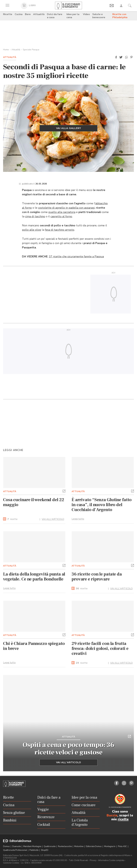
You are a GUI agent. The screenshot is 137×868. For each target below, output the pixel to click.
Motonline (79, 846)
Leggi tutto (78, 519)
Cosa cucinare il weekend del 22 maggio (34, 502)
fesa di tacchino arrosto (60, 230)
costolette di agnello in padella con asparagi (66, 208)
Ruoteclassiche (65, 846)
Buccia (112, 815)
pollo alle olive (32, 230)
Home (6, 50)
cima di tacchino (35, 216)
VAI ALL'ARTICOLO (53, 519)
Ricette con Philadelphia (120, 16)
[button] (116, 57)
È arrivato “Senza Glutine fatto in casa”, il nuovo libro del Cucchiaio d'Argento (102, 505)
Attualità (39, 14)
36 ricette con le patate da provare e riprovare (97, 577)
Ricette (8, 14)
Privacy (93, 860)
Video (86, 14)
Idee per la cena (73, 16)
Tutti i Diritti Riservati (78, 860)
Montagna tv (110, 846)
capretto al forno (61, 216)
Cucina (19, 14)
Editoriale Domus (94, 846)
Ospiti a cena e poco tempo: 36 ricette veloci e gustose (69, 749)
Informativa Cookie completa (111, 860)
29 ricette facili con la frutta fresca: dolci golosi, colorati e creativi (100, 648)
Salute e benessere (99, 16)
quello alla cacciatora (62, 212)
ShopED (45, 850)
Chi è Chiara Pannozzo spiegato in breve (34, 646)
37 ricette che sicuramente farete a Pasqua (76, 256)
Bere (28, 14)
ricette (12, 519)
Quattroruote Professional (15, 850)
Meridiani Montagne (32, 846)
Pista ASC (123, 846)
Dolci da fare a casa (55, 16)
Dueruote (17, 846)
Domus (7, 846)
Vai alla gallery (69, 128)
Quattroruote (50, 846)
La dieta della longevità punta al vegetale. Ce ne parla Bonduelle (34, 577)
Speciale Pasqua (31, 50)
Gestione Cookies (11, 863)
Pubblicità (34, 850)
